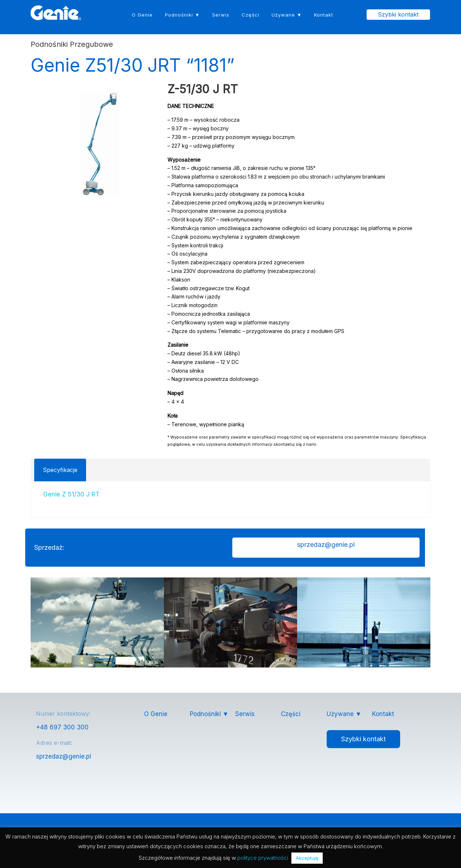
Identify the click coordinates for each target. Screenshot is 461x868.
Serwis (221, 15)
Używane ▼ (287, 15)
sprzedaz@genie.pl (64, 757)
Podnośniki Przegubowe (72, 45)
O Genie (142, 15)
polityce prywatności (263, 858)
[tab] (60, 470)
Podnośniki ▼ (182, 15)
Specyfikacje (60, 470)
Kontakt (324, 15)
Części (250, 15)
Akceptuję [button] (307, 858)
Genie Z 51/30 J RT (71, 495)
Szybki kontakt (398, 14)
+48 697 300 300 (62, 728)
